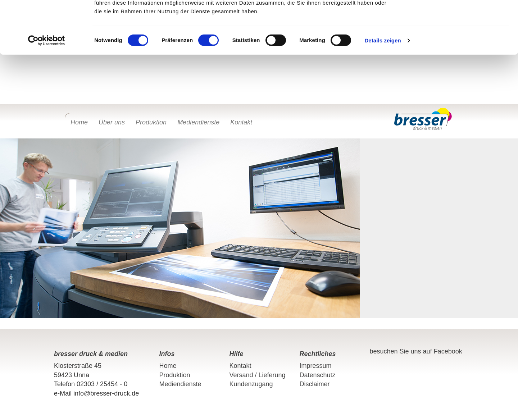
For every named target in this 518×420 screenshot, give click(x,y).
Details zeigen (383, 90)
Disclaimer (315, 384)
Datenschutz (318, 375)
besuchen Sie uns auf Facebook (416, 351)
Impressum (316, 366)
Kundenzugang (251, 384)
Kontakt (241, 122)
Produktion (151, 122)
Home (79, 122)
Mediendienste (198, 122)
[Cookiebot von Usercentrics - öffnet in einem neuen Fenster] (47, 90)
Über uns (112, 122)
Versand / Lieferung (258, 375)
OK (458, 19)
